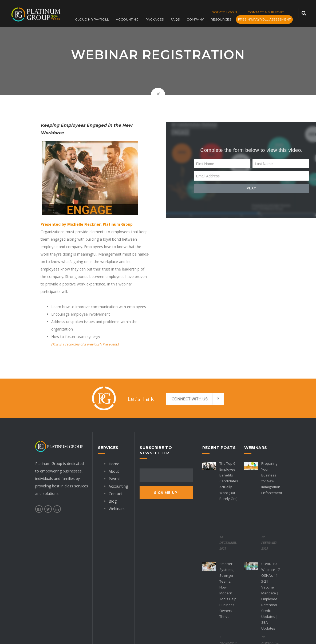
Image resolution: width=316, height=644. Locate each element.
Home (114, 464)
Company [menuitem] (197, 20)
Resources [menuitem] (223, 20)
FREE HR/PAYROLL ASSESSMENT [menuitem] (266, 20)
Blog (113, 501)
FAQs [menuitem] (177, 20)
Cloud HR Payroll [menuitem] (94, 20)
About (114, 471)
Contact (115, 494)
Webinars (117, 509)
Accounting (118, 486)
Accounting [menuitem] (129, 20)
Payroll (114, 479)
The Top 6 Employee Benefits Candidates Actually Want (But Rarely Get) (229, 481)
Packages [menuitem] (156, 20)
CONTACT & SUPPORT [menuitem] (266, 12)
